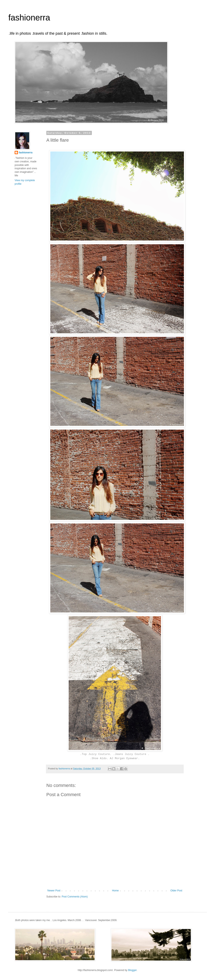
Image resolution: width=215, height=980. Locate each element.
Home (115, 891)
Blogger (132, 970)
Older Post (176, 891)
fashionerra (29, 18)
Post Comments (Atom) (75, 897)
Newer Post (54, 891)
